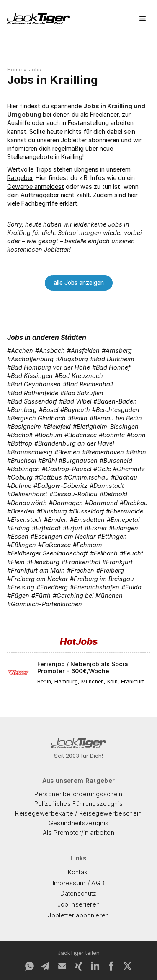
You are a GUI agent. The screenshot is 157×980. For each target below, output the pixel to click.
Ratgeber (20, 178)
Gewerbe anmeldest (36, 186)
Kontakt (78, 872)
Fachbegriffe (40, 203)
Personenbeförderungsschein (78, 794)
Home (14, 70)
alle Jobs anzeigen (79, 283)
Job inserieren (78, 904)
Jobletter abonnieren (90, 140)
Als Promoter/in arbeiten (78, 833)
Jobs (35, 70)
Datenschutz (78, 893)
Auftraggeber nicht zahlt (55, 195)
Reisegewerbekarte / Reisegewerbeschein (78, 813)
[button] (143, 18)
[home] (39, 19)
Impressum (69, 883)
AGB (98, 883)
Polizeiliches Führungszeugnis (78, 804)
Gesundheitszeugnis (79, 823)
